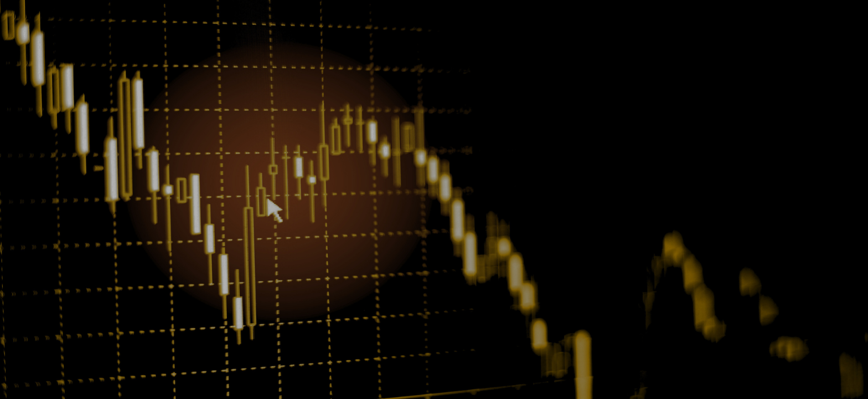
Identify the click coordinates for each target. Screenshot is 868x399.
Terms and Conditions (478, 274)
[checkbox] (339, 217)
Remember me (378, 218)
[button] (518, 201)
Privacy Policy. (432, 283)
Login (433, 249)
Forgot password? (501, 222)
